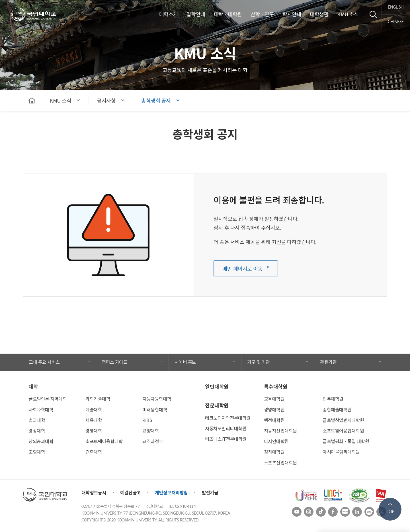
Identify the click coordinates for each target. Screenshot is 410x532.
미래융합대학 (155, 409)
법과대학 (37, 420)
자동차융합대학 (157, 399)
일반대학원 (217, 386)
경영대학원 (274, 409)
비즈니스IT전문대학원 (226, 439)
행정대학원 (274, 420)
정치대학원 (274, 452)
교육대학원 (274, 399)
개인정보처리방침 (171, 492)
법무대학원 (333, 399)
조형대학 (37, 452)
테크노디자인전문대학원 (228, 418)
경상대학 (37, 431)
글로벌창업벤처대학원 (343, 420)
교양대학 (151, 431)
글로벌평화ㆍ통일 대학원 (346, 441)
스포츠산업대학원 (280, 462)
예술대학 (94, 409)
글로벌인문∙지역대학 (48, 399)
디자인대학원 (276, 441)
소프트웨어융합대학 (104, 441)
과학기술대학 (98, 399)
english (396, 7)
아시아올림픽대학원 (341, 452)
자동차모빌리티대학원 (226, 428)
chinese (396, 22)
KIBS (147, 420)
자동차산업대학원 (280, 431)
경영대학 (94, 431)
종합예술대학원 (337, 409)
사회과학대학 (41, 409)
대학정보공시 (94, 492)
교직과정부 (153, 441)
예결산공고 (131, 492)
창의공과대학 (41, 441)
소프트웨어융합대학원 (343, 431)
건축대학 (94, 452)
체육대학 (94, 420)
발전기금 (210, 492)
